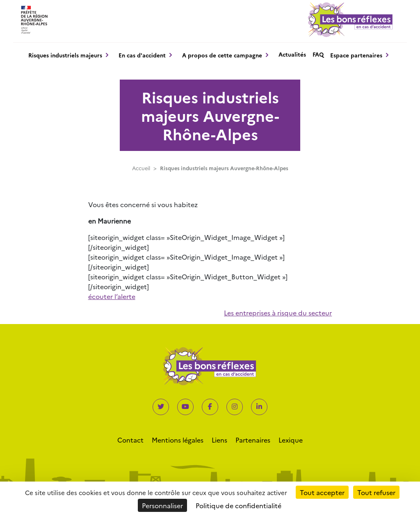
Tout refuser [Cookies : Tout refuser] (376, 492)
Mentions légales (178, 440)
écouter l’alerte (112, 296)
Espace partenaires (356, 55)
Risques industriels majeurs (65, 55)
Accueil (141, 168)
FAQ (318, 54)
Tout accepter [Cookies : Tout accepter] (322, 492)
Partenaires (253, 440)
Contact (130, 440)
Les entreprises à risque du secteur (278, 313)
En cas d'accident (142, 55)
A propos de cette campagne (222, 55)
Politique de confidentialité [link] (239, 505)
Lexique (291, 440)
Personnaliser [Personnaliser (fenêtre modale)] (162, 505)
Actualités (292, 54)
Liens (219, 440)
